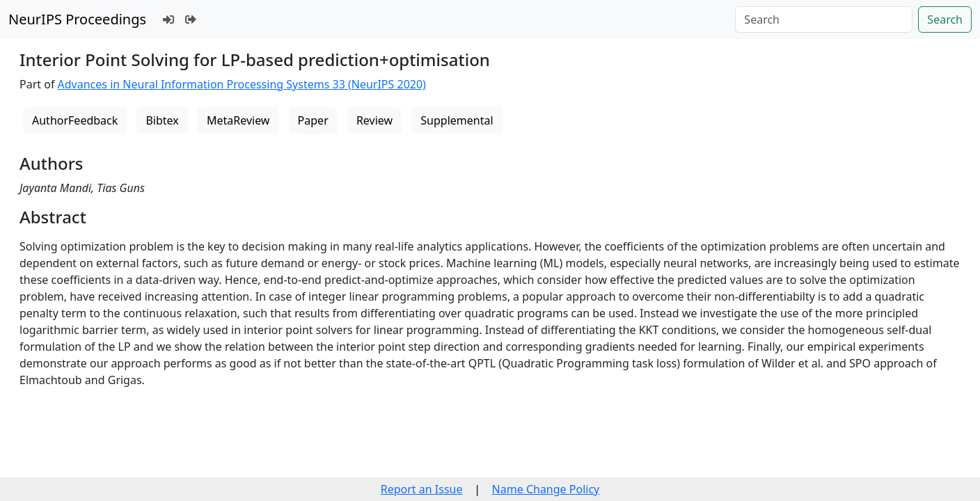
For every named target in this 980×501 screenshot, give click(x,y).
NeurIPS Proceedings (77, 19)
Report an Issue (422, 489)
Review (374, 120)
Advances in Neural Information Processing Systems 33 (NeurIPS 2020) (242, 84)
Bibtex (162, 120)
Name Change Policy (546, 489)
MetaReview (238, 120)
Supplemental (457, 120)
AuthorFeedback (75, 120)
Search (945, 19)
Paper (313, 120)
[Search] (824, 19)
